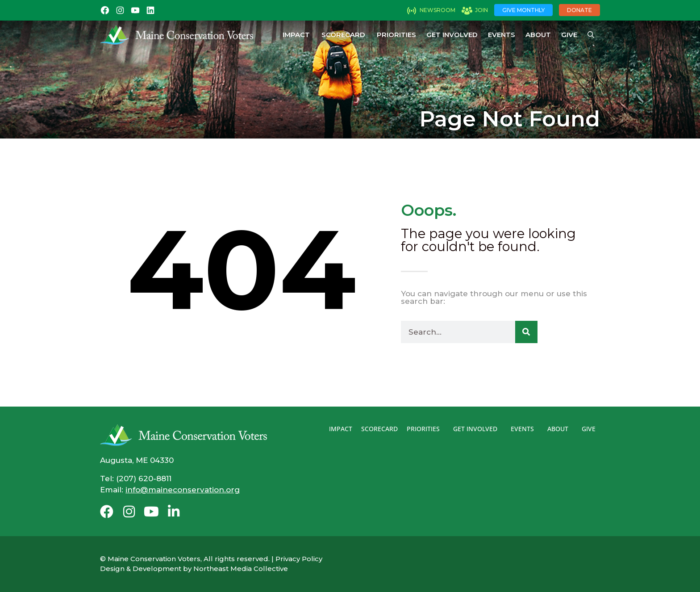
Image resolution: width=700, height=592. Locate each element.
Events (502, 35)
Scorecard (343, 35)
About (538, 35)
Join (481, 10)
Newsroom (437, 10)
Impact (296, 35)
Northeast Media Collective (241, 569)
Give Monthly (523, 10)
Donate (579, 10)
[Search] (526, 332)
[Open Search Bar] (591, 35)
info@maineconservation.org (183, 490)
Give (569, 35)
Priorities (396, 35)
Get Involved (452, 35)
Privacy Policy (299, 559)
